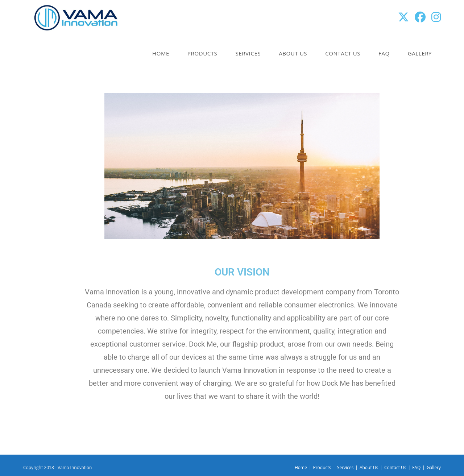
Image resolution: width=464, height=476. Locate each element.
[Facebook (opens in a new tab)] (420, 17)
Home (301, 467)
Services (345, 467)
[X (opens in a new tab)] (403, 17)
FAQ (416, 467)
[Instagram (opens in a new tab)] (436, 17)
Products (322, 467)
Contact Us (395, 467)
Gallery (434, 467)
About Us (369, 467)
